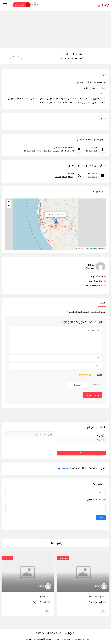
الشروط (29, 639)
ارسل (101, 517)
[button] (56, 221)
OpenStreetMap (90, 248)
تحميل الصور (95, 384)
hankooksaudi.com (95, 285)
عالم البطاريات (44, 596)
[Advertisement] (55, 29)
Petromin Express (97, 596)
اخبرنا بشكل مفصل (96, 500)
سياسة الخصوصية (44, 639)
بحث (81, 453)
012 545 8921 (97, 281)
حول (88, 639)
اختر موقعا (101, 435)
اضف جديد (63, 468)
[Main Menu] (5, 5)
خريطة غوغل (92, 177)
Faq (58, 639)
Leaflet (102, 248)
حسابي (78, 639)
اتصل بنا (67, 639)
